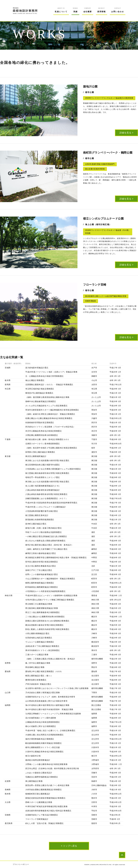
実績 (75, 10)
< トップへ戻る (69, 846)
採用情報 (102, 10)
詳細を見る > (126, 133)
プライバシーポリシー (21, 864)
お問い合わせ (118, 10)
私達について (61, 10)
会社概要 (88, 10)
